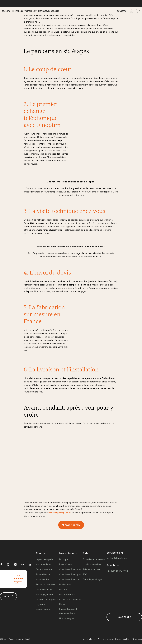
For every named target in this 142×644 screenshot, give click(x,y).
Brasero (63, 589)
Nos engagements (44, 594)
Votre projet (31, 11)
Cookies (126, 639)
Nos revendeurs (43, 564)
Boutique (64, 559)
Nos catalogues (67, 618)
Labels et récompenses (47, 599)
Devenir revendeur (45, 569)
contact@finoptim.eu (60, 513)
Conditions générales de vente (109, 639)
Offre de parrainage (92, 579)
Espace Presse (43, 574)
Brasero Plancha (67, 594)
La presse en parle (44, 559)
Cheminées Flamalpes (70, 579)
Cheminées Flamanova (70, 569)
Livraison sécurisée (92, 564)
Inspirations (17, 11)
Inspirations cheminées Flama (70, 602)
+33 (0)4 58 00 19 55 (117, 571)
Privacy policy (137, 639)
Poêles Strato (66, 584)
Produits (6, 11)
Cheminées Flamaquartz (71, 574)
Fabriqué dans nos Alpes (49, 11)
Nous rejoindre (43, 609)
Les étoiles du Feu (44, 589)
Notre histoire (42, 579)
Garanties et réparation (94, 559)
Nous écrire (124, 617)
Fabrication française (45, 584)
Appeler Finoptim (71, 525)
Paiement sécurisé (92, 569)
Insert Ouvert (66, 564)
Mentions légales (89, 639)
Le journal (40, 604)
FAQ (85, 574)
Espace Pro (122, 11)
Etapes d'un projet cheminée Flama (68, 611)
